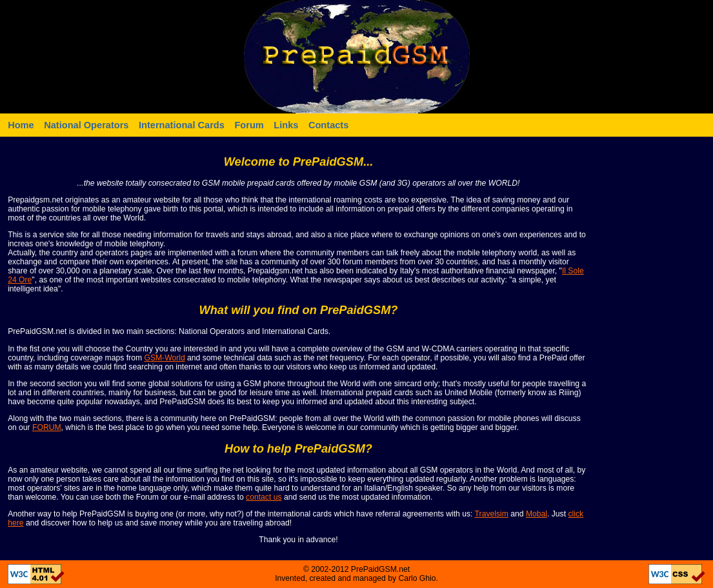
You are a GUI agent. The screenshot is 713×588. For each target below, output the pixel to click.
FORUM (47, 427)
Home (21, 125)
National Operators (86, 125)
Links (286, 125)
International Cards (182, 125)
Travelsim (492, 514)
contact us (264, 497)
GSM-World (164, 358)
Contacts (328, 125)
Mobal (537, 514)
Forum (249, 125)
